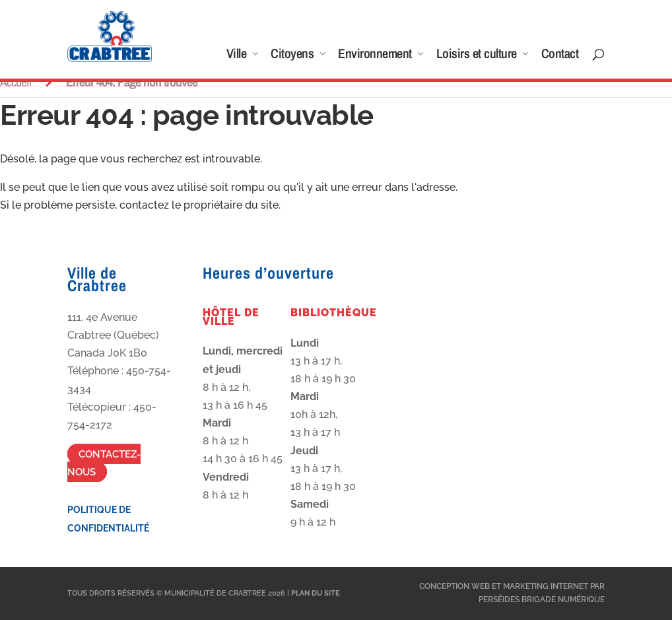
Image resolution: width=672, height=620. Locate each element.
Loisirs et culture (477, 55)
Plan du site (316, 593)
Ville (237, 55)
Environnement (375, 55)
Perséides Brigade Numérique (542, 600)
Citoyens (292, 55)
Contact (560, 55)
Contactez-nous (104, 463)
